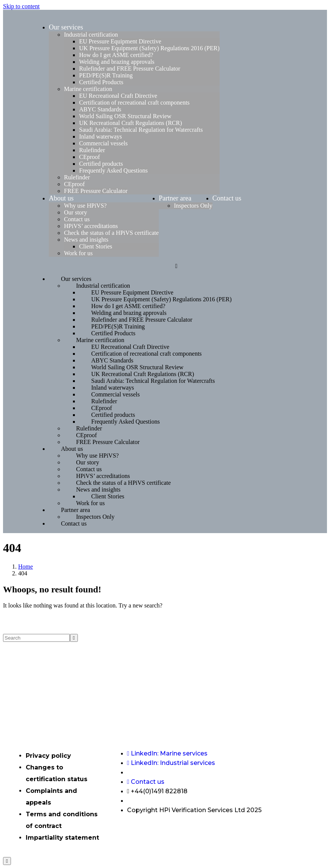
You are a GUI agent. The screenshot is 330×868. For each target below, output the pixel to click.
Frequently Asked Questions (113, 170)
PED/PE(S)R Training (106, 75)
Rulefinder (92, 150)
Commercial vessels (103, 143)
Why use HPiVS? (85, 206)
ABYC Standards (100, 109)
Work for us (78, 253)
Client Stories (96, 246)
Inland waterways (100, 136)
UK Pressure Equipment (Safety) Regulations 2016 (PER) (149, 48)
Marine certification (88, 89)
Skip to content (21, 6)
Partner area (175, 198)
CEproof (89, 157)
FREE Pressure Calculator (96, 191)
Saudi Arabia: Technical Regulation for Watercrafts (141, 130)
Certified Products (101, 82)
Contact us (77, 219)
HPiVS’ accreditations (91, 226)
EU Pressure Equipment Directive (120, 41)
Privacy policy (48, 756)
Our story (75, 212)
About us (61, 198)
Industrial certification (91, 35)
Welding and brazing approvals (117, 62)
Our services (66, 27)
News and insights (86, 240)
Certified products (101, 164)
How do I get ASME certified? (116, 55)
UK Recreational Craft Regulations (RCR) (130, 123)
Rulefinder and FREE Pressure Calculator (130, 69)
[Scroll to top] (7, 861)
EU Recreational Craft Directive (118, 96)
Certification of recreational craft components (134, 103)
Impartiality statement (62, 838)
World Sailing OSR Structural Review (125, 116)
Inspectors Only (193, 206)
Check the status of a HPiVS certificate (111, 233)
